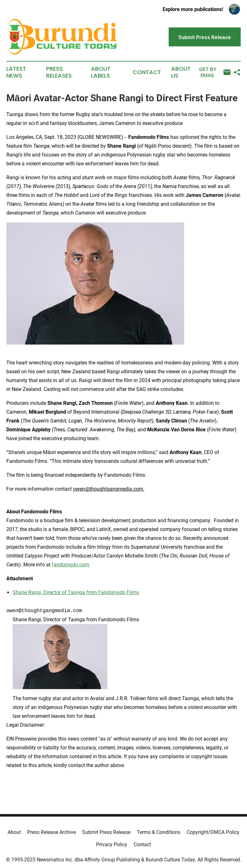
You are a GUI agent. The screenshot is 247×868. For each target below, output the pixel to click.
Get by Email (215, 72)
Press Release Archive (51, 832)
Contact (147, 72)
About (14, 832)
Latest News (16, 72)
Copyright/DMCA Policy (213, 832)
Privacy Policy (112, 844)
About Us (181, 72)
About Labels (101, 72)
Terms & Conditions (159, 832)
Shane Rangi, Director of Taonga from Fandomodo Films (76, 592)
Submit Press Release (106, 832)
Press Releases (59, 72)
